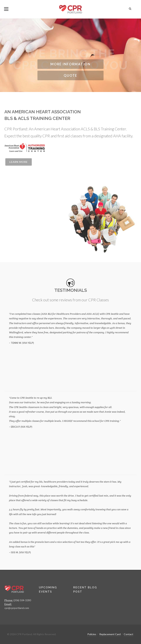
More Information (70, 64)
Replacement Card (110, 634)
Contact (129, 634)
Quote (70, 75)
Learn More (19, 162)
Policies (92, 634)
